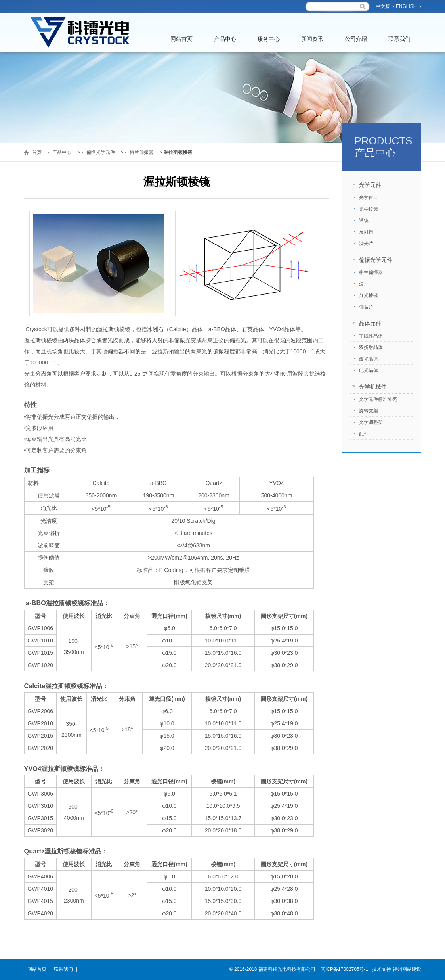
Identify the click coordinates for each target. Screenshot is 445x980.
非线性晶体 (371, 336)
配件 (364, 434)
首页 (37, 152)
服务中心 (269, 44)
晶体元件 (370, 323)
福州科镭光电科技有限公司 (80, 33)
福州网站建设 (407, 969)
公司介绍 (356, 44)
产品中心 (225, 44)
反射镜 (366, 232)
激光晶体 (369, 359)
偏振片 (366, 307)
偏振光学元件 (101, 152)
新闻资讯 (312, 44)
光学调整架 (371, 422)
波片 (364, 284)
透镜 (364, 221)
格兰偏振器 (141, 152)
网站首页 (181, 44)
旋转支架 (369, 411)
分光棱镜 (369, 295)
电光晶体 (369, 370)
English (406, 6)
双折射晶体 (371, 347)
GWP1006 (41, 628)
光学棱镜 (369, 209)
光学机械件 (373, 387)
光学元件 (370, 185)
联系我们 (399, 44)
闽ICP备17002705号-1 (344, 969)
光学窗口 (369, 198)
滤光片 (366, 244)
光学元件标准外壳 (378, 399)
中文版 (383, 6)
